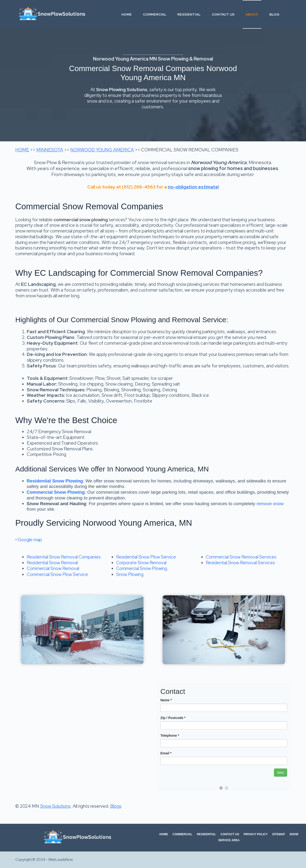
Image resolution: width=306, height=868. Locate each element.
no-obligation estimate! (193, 187)
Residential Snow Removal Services (240, 563)
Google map (30, 540)
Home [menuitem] (127, 14)
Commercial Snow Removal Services (241, 557)
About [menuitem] (252, 14)
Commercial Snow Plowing (142, 568)
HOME (22, 150)
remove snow (270, 504)
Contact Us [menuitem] (223, 14)
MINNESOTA (50, 150)
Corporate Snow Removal (141, 563)
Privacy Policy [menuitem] (256, 834)
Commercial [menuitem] (155, 14)
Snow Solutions (55, 806)
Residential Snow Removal (52, 563)
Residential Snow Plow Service (146, 557)
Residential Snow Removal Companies (64, 557)
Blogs (116, 806)
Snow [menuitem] (294, 834)
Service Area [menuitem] (229, 840)
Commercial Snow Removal (53, 568)
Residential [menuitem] (189, 14)
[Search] (289, 14)
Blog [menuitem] (274, 14)
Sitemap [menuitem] (279, 834)
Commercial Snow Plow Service (57, 574)
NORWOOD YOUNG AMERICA (102, 150)
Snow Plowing (130, 574)
